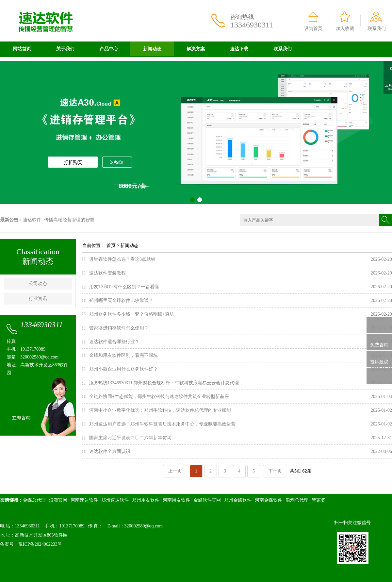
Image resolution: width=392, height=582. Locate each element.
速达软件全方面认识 (110, 451)
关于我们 (65, 49)
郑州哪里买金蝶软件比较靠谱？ (121, 300)
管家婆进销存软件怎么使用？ (119, 328)
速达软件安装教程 (107, 273)
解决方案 (196, 49)
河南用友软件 (176, 500)
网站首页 (22, 49)
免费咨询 (379, 342)
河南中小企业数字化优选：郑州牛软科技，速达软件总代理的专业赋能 (160, 410)
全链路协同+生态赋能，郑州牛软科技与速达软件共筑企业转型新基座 (159, 397)
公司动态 (38, 283)
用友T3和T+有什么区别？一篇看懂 (124, 287)
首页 (111, 246)
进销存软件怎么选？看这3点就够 (122, 259)
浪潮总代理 (297, 500)
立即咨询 (21, 418)
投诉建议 (379, 359)
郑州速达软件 (115, 500)
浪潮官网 (58, 500)
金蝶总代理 (34, 500)
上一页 (175, 471)
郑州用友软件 (146, 500)
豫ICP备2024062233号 (40, 544)
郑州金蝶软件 (238, 500)
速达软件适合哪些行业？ (114, 342)
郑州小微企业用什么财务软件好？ (123, 369)
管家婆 (318, 500)
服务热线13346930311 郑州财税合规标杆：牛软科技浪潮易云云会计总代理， (166, 383)
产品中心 (109, 49)
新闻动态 (152, 49)
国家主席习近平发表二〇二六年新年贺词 (130, 438)
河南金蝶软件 (269, 500)
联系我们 (377, 29)
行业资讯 (38, 299)
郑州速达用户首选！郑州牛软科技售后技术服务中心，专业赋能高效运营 (162, 424)
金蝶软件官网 (207, 500)
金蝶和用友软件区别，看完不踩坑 (123, 355)
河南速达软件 (84, 500)
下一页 (275, 471)
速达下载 (239, 49)
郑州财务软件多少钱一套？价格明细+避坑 (132, 314)
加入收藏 (345, 29)
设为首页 (313, 29)
